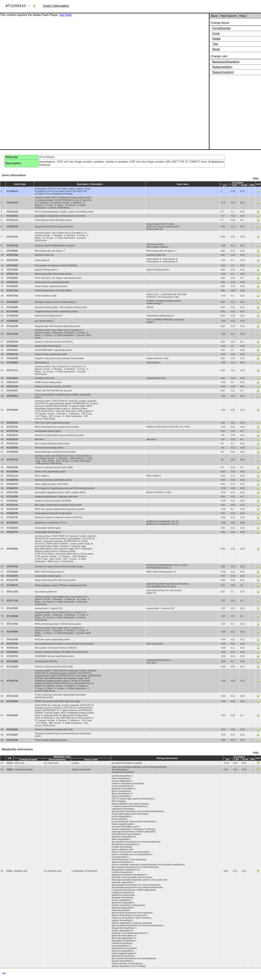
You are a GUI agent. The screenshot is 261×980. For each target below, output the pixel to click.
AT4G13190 (12, 740)
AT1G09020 (12, 302)
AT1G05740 (12, 517)
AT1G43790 (12, 246)
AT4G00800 (12, 307)
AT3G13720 (12, 427)
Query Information (56, 6)
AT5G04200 (12, 260)
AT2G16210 (12, 220)
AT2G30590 (12, 572)
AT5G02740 (12, 274)
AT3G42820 (12, 528)
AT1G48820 (12, 735)
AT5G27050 (12, 255)
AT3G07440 (12, 203)
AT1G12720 (12, 431)
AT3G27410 (12, 370)
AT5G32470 (12, 484)
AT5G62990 (12, 358)
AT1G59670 (12, 523)
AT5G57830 (12, 386)
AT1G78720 (12, 444)
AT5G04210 (12, 488)
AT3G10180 (12, 696)
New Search (228, 16)
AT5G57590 (12, 644)
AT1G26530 (12, 448)
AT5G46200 (12, 730)
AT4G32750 (12, 460)
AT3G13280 (12, 497)
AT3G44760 (12, 681)
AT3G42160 (12, 282)
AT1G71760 (12, 601)
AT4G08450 (12, 652)
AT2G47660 (12, 334)
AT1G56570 (12, 585)
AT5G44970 (12, 391)
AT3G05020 (12, 321)
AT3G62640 (12, 342)
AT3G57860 (12, 296)
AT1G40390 (12, 472)
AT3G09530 (12, 227)
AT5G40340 (12, 350)
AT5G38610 (12, 396)
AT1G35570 (12, 576)
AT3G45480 (12, 701)
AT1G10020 (12, 667)
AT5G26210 (12, 439)
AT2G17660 (12, 624)
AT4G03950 (12, 452)
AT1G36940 (12, 616)
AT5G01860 (12, 278)
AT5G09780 (12, 513)
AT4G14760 (12, 580)
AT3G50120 (12, 648)
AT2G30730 (12, 354)
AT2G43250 (12, 237)
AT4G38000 (12, 251)
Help (242, 16)
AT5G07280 (12, 567)
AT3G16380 (12, 270)
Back (214, 16)
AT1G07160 (12, 291)
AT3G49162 (12, 216)
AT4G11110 (12, 476)
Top (4, 973)
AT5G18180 (12, 212)
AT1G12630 (12, 326)
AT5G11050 (12, 592)
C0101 (10, 871)
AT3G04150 (12, 423)
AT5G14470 (12, 382)
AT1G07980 (12, 608)
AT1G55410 (12, 191)
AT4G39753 (12, 435)
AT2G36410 (12, 501)
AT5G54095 (12, 549)
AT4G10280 (12, 640)
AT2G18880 (12, 661)
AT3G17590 (12, 492)
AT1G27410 (12, 505)
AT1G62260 (12, 316)
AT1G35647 (12, 346)
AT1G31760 (12, 656)
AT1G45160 (12, 286)
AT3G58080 (12, 632)
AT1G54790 (12, 509)
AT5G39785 (12, 467)
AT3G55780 (12, 480)
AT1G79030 (12, 312)
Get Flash (66, 15)
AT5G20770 (12, 532)
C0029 (10, 770)
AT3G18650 (12, 378)
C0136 (10, 763)
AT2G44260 (12, 266)
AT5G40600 (12, 410)
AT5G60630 (12, 715)
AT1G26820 (12, 363)
